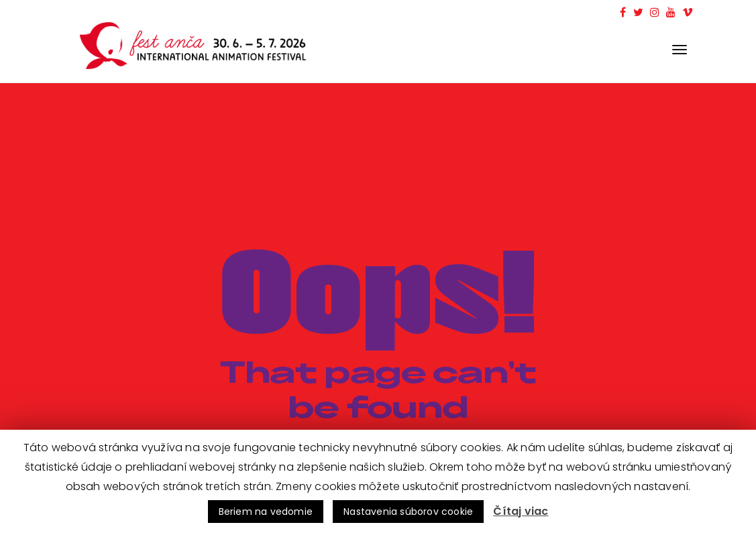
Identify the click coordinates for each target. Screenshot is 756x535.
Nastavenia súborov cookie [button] (408, 512)
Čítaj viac (521, 511)
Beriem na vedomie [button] (266, 512)
